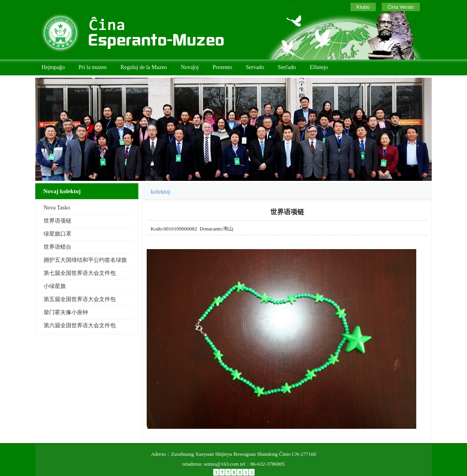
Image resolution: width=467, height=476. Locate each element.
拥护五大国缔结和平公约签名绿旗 (85, 260)
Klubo (363, 7)
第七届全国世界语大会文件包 (80, 273)
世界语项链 (57, 221)
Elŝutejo (319, 67)
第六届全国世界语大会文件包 (80, 325)
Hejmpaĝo (53, 67)
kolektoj (160, 192)
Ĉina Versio (401, 7)
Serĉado (287, 67)
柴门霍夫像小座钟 (66, 312)
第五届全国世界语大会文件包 (80, 299)
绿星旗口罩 (57, 234)
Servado (255, 67)
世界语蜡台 (57, 247)
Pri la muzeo (93, 67)
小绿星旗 (55, 286)
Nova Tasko (57, 208)
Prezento (222, 67)
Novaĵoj (190, 67)
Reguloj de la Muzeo (144, 67)
